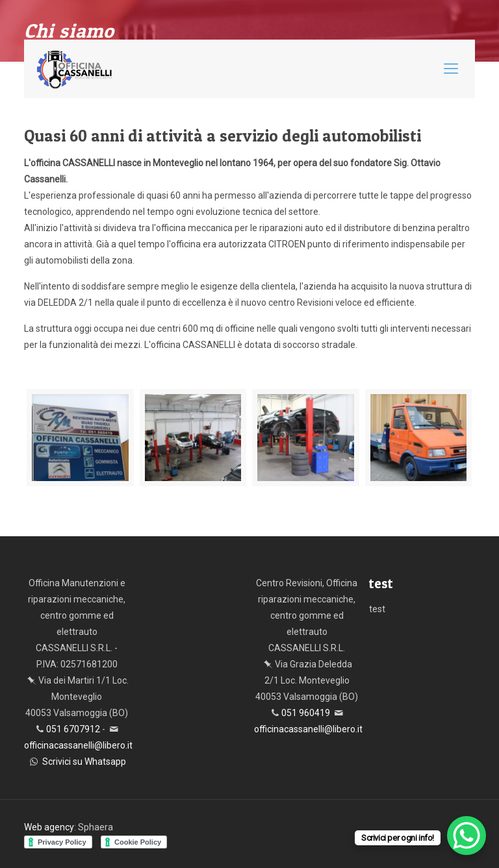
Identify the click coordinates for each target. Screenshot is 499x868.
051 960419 (306, 713)
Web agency (49, 827)
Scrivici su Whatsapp (84, 762)
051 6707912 (73, 729)
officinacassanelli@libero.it (78, 745)
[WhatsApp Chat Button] (467, 836)
